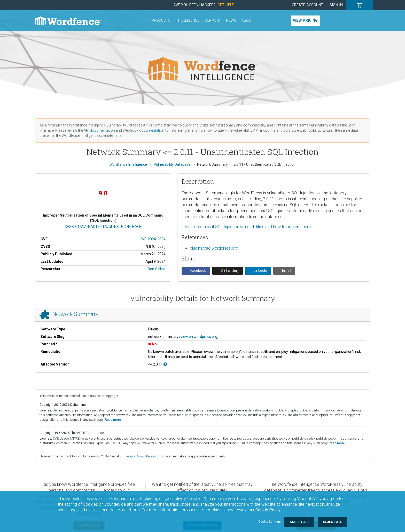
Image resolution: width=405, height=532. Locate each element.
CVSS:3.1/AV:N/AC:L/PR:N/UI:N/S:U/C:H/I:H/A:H (103, 227)
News (231, 21)
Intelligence (188, 21)
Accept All (299, 522)
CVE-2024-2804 (153, 239)
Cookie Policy (268, 510)
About (247, 21)
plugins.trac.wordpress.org (214, 248)
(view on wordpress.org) (199, 337)
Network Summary (75, 314)
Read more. (113, 420)
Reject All (333, 522)
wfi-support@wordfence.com (141, 456)
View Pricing (305, 21)
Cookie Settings (270, 522)
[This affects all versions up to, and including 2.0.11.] (165, 364)
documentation (102, 130)
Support (213, 21)
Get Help (226, 5)
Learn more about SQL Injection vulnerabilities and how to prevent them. (247, 227)
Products (161, 21)
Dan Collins (157, 269)
